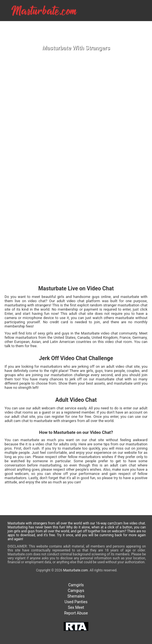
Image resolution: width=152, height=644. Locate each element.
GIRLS (97, 26)
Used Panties (76, 602)
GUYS (113, 26)
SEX (146, 26)
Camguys (76, 591)
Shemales (76, 596)
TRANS (130, 26)
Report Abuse (76, 613)
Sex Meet (76, 607)
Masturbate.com (75, 570)
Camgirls (76, 585)
